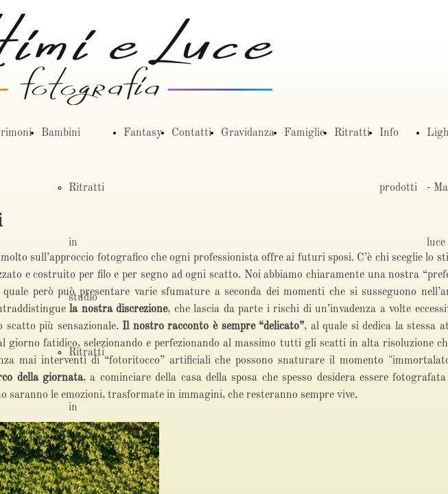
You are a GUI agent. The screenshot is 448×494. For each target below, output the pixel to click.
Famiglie (304, 133)
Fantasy (143, 133)
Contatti (191, 133)
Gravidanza (248, 133)
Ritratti (352, 133)
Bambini (61, 133)
